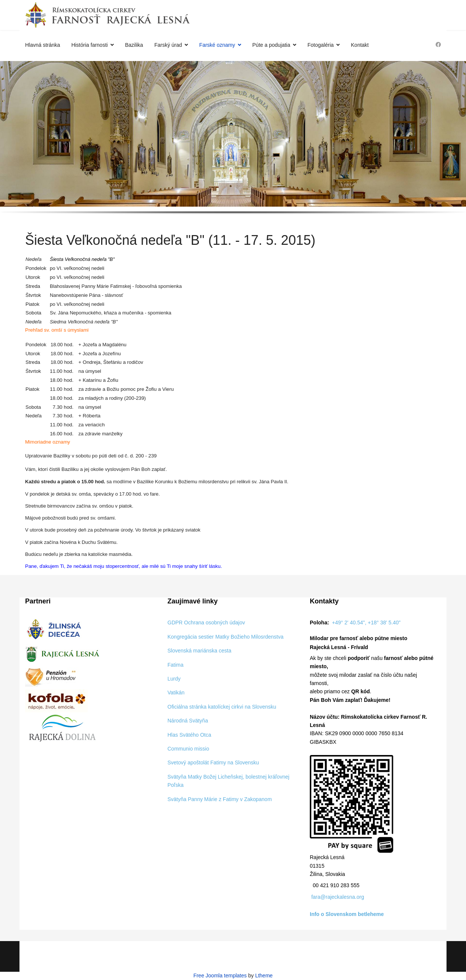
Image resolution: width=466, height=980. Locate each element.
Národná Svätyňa (188, 721)
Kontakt (360, 45)
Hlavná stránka (43, 45)
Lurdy (174, 679)
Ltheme (264, 976)
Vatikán (176, 693)
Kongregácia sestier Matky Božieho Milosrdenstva (226, 637)
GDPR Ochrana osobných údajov (206, 623)
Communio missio (188, 749)
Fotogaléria (321, 45)
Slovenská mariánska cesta (199, 651)
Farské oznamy (217, 45)
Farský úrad (168, 45)
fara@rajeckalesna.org (338, 897)
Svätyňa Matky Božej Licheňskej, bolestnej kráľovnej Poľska (228, 781)
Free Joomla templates (220, 976)
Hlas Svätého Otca (189, 735)
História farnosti (89, 45)
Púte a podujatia (271, 45)
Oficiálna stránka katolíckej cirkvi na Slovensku (222, 707)
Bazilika (134, 45)
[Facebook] (438, 45)
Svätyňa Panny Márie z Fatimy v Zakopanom (220, 799)
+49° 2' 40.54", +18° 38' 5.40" (366, 623)
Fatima (175, 665)
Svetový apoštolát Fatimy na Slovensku (213, 763)
